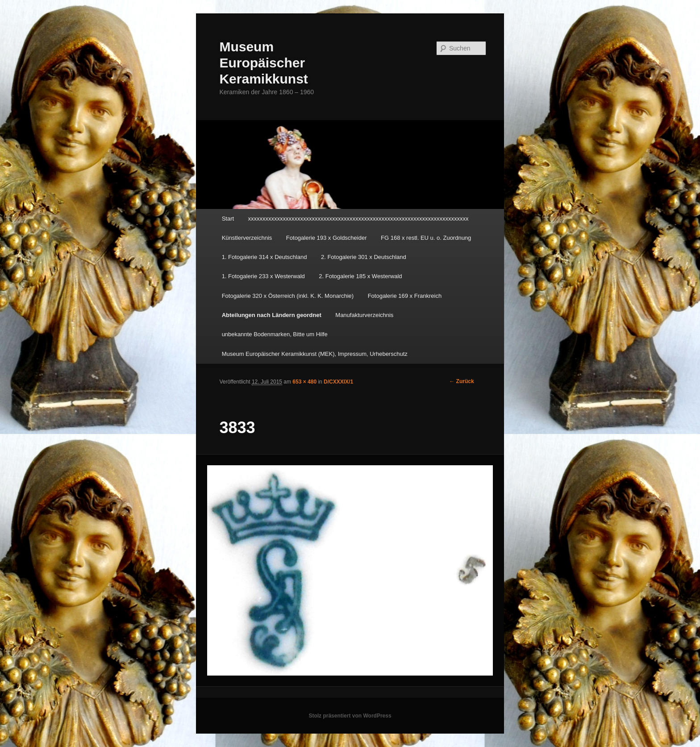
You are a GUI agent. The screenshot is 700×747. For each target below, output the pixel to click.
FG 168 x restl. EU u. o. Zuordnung (426, 238)
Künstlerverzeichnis (247, 238)
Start (228, 219)
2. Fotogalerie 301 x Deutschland (364, 257)
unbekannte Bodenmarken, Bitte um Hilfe (275, 334)
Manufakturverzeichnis (364, 315)
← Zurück (461, 381)
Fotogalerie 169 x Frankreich (405, 296)
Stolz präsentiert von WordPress (350, 716)
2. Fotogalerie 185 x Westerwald (360, 276)
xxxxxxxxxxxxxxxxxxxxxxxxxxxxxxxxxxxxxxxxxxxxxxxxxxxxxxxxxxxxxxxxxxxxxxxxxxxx (358, 219)
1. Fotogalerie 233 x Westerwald (263, 276)
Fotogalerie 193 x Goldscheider (327, 238)
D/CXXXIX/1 (338, 382)
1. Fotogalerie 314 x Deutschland (265, 257)
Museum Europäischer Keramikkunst (263, 63)
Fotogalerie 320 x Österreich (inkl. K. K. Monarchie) (288, 296)
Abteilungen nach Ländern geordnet (272, 315)
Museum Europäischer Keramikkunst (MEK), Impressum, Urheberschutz (315, 354)
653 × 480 (304, 382)
